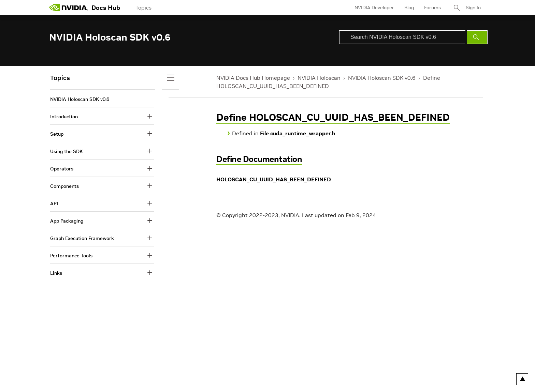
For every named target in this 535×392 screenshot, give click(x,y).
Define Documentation (259, 159)
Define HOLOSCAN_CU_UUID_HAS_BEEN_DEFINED (333, 117)
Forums (432, 7)
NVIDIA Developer (374, 7)
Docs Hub (106, 8)
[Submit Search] (477, 37)
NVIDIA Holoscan (319, 78)
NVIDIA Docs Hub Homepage (253, 78)
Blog (409, 7)
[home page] (69, 7)
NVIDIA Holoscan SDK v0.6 (382, 78)
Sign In (473, 7)
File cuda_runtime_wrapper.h (298, 133)
